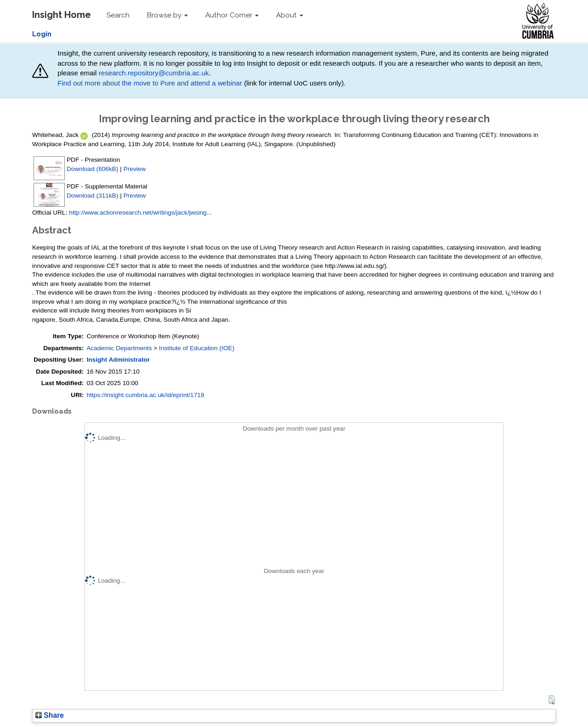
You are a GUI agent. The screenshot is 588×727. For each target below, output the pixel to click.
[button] (551, 700)
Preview (135, 169)
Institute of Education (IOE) (197, 348)
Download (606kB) (92, 169)
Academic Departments (119, 348)
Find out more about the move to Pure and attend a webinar (150, 83)
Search (118, 15)
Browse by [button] (167, 15)
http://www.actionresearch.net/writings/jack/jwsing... (140, 213)
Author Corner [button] (232, 15)
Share (50, 715)
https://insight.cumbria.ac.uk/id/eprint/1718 (145, 395)
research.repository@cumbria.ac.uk (154, 73)
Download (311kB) (92, 196)
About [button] (290, 15)
